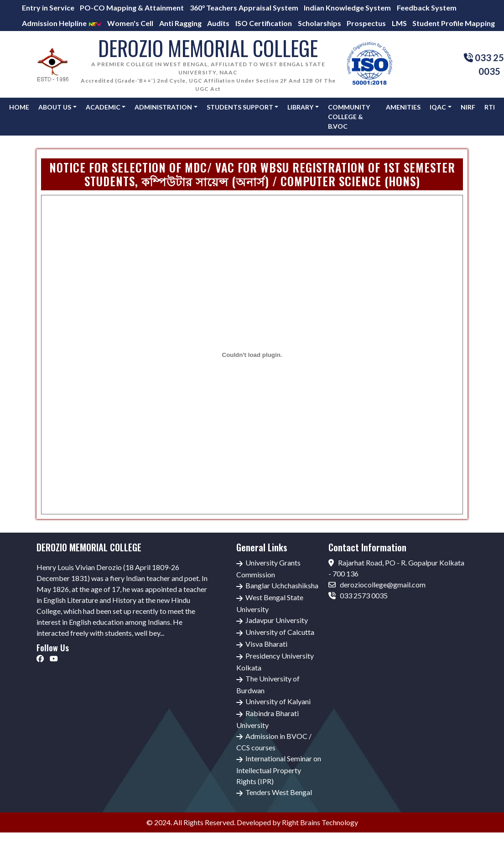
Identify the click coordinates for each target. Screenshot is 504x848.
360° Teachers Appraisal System (244, 8)
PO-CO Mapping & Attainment (132, 8)
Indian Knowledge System (347, 8)
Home (19, 107)
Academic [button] (103, 107)
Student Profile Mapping (454, 23)
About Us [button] (55, 107)
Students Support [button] (240, 107)
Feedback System (427, 8)
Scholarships (320, 23)
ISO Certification (264, 23)
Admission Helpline (62, 23)
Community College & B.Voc (349, 117)
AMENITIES (403, 107)
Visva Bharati (266, 644)
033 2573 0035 (358, 595)
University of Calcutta (280, 632)
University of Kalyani (278, 701)
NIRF (468, 107)
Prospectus (366, 23)
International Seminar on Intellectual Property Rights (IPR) (279, 770)
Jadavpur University (277, 620)
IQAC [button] (438, 107)
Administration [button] (163, 107)
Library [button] (300, 107)
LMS (399, 23)
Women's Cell (130, 23)
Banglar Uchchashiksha (282, 585)
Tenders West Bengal (279, 792)
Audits (218, 23)
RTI (490, 107)
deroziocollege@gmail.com (377, 584)
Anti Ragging (180, 23)
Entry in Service (48, 8)
